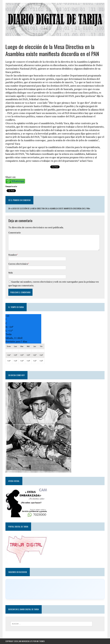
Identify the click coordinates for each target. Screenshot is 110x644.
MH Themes (41, 641)
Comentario (14, 233)
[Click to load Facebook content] (55, 589)
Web (11, 273)
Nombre (13, 255)
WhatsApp (18, 181)
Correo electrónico (18, 264)
